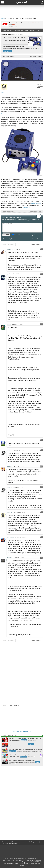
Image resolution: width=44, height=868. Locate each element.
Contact (28, 842)
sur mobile (31, 864)
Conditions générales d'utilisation (11, 843)
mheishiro (9, 450)
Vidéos (38, 30)
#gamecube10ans (36, 203)
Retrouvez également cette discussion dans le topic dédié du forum (22, 239)
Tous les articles (19, 30)
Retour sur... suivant (35, 57)
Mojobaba (9, 558)
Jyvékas (9, 274)
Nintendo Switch (31, 860)
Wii (16, 864)
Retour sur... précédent (9, 57)
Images (32, 30)
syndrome (9, 467)
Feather (9, 324)
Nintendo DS (11, 864)
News (27, 30)
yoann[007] (10, 512)
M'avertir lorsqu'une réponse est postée (24, 235)
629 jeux (16, 27)
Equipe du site (35, 842)
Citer (41, 249)
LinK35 (9, 249)
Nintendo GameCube (16, 23)
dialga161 (9, 440)
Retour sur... (7, 51)
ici (2, 114)
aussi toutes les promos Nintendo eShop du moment (17, 862)
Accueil (3, 18)
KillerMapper (10, 537)
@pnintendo (27, 207)
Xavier (2, 92)
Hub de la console (8, 30)
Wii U (34, 862)
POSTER (6, 235)
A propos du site (6, 842)
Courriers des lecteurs (18, 842)
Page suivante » (36, 245)
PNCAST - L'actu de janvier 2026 (22, 731)
